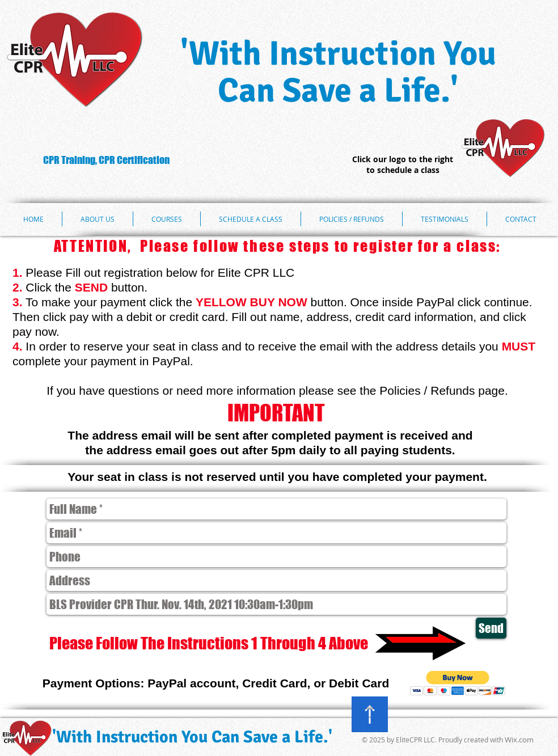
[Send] (491, 628)
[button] (458, 683)
